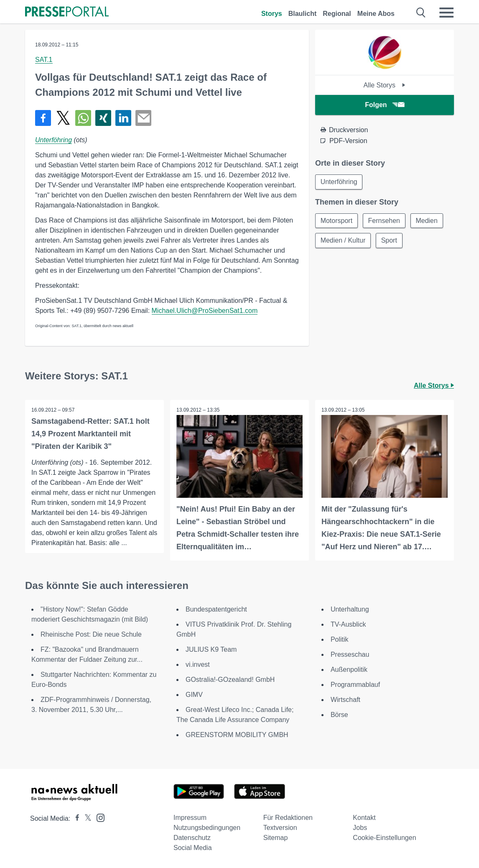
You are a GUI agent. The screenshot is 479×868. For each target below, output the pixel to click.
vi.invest (198, 664)
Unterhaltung (350, 609)
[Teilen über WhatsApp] (83, 118)
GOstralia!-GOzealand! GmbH (230, 680)
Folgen (384, 105)
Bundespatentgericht (216, 609)
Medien (427, 221)
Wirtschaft (345, 700)
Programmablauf (355, 685)
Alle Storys (384, 85)
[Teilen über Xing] (103, 118)
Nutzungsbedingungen (207, 828)
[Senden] (143, 118)
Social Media (193, 848)
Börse (339, 715)
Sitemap (276, 838)
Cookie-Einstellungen (384, 838)
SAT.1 (44, 60)
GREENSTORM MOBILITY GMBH (237, 735)
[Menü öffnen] (446, 13)
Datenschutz (192, 838)
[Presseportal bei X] (85, 818)
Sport (390, 241)
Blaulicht (303, 14)
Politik (340, 639)
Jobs (360, 828)
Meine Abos (376, 14)
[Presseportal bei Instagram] (98, 817)
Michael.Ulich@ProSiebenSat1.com (205, 311)
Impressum (190, 818)
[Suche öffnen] (421, 13)
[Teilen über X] (63, 118)
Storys (272, 14)
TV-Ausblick (348, 624)
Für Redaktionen (288, 818)
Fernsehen (384, 221)
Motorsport (336, 221)
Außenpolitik (349, 670)
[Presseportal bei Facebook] (75, 818)
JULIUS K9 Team (211, 649)
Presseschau (350, 654)
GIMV (194, 695)
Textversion (280, 828)
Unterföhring (54, 140)
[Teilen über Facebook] (43, 118)
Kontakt (364, 818)
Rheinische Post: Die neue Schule (91, 634)
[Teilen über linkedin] (123, 118)
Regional (337, 14)
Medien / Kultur (343, 241)
